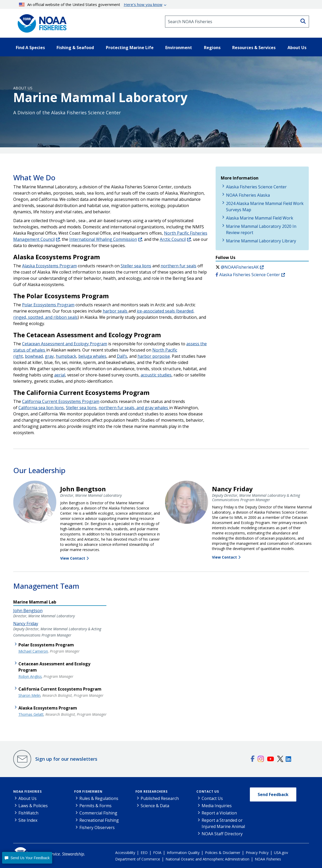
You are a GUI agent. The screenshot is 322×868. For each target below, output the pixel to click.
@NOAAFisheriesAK (240, 267)
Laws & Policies (33, 806)
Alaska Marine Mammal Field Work (260, 218)
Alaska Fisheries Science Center (256, 187)
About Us (23, 88)
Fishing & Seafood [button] (75, 48)
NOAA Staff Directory (222, 834)
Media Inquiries (217, 806)
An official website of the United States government (91, 4)
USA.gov (281, 853)
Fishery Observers (97, 827)
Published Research (160, 798)
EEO (144, 853)
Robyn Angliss (30, 676)
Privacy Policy (257, 853)
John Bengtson (28, 611)
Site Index (28, 820)
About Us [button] (297, 48)
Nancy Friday (26, 624)
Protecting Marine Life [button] (130, 48)
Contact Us (208, 791)
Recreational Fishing (99, 820)
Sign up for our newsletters (66, 759)
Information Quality (183, 853)
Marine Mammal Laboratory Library (261, 241)
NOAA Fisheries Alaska (248, 195)
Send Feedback (273, 794)
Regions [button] (212, 48)
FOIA (157, 853)
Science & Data (155, 806)
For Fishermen (88, 791)
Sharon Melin (29, 695)
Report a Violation (219, 813)
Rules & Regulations (99, 798)
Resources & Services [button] (254, 48)
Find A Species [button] (30, 48)
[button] (27, 858)
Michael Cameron (33, 651)
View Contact (73, 558)
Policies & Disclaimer (223, 853)
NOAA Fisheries (28, 791)
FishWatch (28, 813)
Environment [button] (179, 48)
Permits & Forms (95, 806)
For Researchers (152, 791)
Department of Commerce (138, 859)
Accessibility (125, 853)
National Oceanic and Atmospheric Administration (207, 859)
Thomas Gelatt (31, 714)
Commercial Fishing (98, 813)
